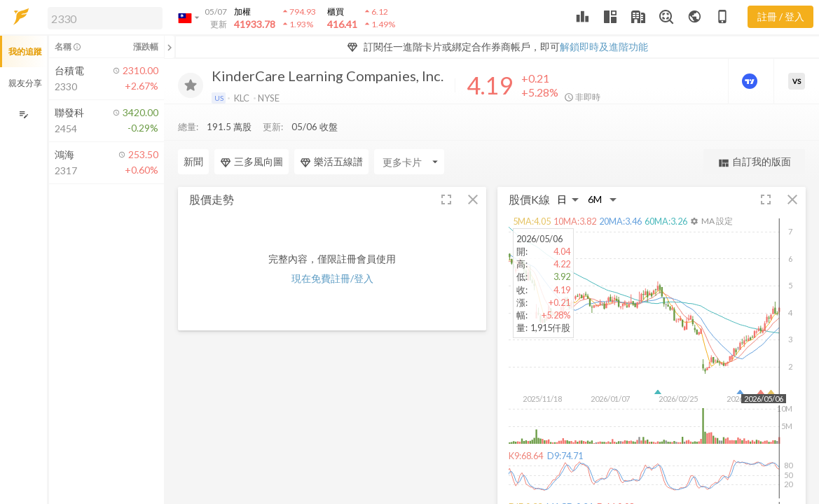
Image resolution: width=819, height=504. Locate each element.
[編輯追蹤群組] (23, 114)
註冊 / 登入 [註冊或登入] (781, 16)
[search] (105, 18)
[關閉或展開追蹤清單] (170, 47)
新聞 (193, 133)
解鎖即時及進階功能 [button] (604, 47)
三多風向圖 (252, 134)
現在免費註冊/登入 (332, 250)
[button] (102, 17)
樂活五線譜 (331, 134)
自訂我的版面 (754, 134)
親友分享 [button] (25, 83)
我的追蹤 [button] (25, 51)
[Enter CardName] (409, 134)
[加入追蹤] (191, 85)
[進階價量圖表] (751, 81)
